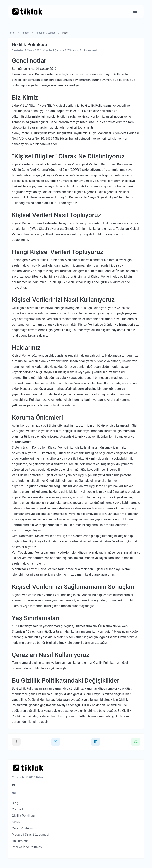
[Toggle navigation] (135, 12)
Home (11, 33)
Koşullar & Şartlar (45, 33)
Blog (15, 803)
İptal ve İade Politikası (27, 847)
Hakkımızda (20, 841)
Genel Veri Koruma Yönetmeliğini (45, 170)
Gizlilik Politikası (23, 816)
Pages (25, 33)
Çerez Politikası (23, 828)
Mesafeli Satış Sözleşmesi (30, 835)
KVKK (16, 822)
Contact (17, 809)
